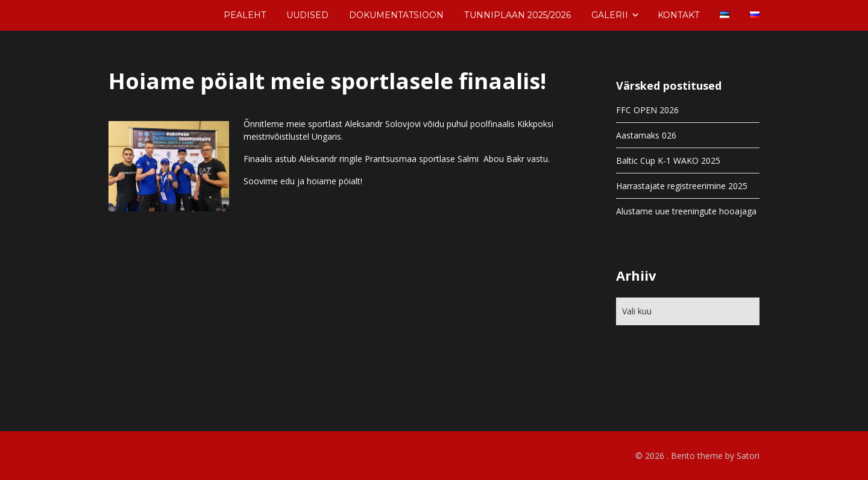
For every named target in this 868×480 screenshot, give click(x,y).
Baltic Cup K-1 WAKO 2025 (668, 161)
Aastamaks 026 (646, 135)
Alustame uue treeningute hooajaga (686, 211)
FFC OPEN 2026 (647, 110)
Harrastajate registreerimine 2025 (682, 186)
